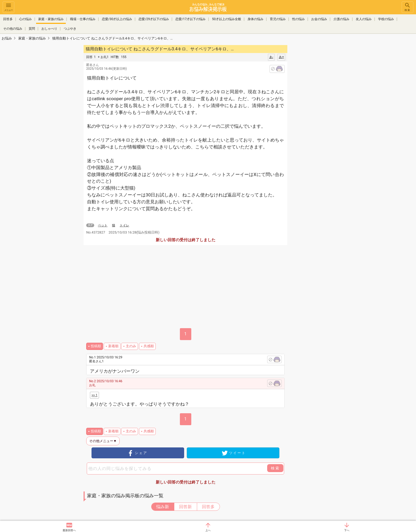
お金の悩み (319, 19)
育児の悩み (278, 19)
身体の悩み (255, 19)
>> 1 (94, 395)
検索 (408, 7)
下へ (347, 530)
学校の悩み (386, 19)
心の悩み (25, 19)
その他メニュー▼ (103, 441)
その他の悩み (13, 29)
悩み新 (163, 507)
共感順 (149, 346)
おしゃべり (49, 29)
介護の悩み (341, 19)
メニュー (8, 7)
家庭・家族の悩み (51, 19)
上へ (208, 530)
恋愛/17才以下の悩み (190, 19)
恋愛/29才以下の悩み (154, 19)
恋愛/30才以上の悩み (117, 19)
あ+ (281, 57)
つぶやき (70, 29)
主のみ (131, 346)
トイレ (124, 225)
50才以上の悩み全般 (227, 19)
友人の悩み (364, 19)
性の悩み (298, 19)
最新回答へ (69, 530)
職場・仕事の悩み (83, 19)
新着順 (113, 346)
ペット (103, 225)
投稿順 (96, 346)
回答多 (8, 19)
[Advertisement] (325, 124)
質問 (32, 29)
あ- (271, 57)
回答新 (185, 507)
